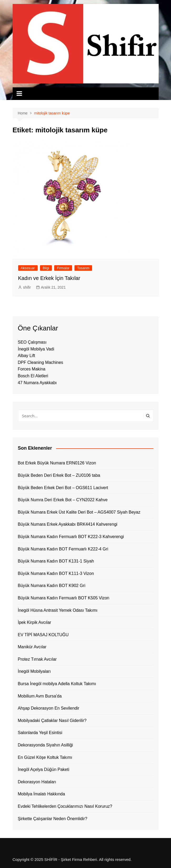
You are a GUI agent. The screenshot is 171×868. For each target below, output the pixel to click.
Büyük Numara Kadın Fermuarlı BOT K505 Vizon (64, 598)
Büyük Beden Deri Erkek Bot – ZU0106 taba (59, 475)
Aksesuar (28, 268)
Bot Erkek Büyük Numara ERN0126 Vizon (57, 463)
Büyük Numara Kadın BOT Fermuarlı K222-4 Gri (63, 549)
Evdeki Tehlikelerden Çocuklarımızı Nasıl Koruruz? (65, 806)
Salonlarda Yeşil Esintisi (40, 733)
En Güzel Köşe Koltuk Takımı (45, 757)
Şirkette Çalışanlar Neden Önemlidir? (53, 819)
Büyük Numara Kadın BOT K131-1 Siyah (56, 561)
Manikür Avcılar (32, 647)
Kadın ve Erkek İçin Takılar (49, 278)
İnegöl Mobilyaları (34, 671)
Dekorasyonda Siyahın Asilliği (46, 745)
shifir (27, 287)
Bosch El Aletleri (33, 376)
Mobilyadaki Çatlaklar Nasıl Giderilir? (52, 721)
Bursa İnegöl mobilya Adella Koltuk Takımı (57, 684)
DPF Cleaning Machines (41, 362)
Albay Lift (27, 356)
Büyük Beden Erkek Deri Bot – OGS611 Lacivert (63, 488)
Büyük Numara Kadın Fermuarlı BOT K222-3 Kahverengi (71, 537)
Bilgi (46, 268)
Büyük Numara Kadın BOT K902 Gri (52, 586)
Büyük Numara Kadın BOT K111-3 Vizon (56, 573)
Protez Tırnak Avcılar (37, 659)
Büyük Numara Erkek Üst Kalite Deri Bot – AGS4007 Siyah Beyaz (79, 512)
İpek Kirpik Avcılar (35, 622)
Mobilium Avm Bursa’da (40, 696)
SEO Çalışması (32, 342)
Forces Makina (32, 369)
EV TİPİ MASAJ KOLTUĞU (43, 635)
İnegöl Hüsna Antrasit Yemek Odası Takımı (58, 610)
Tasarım (83, 268)
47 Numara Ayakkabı (37, 383)
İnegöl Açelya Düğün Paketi (44, 769)
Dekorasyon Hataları (37, 782)
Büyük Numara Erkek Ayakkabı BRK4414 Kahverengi (68, 524)
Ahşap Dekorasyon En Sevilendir (49, 708)
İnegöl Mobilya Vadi (36, 349)
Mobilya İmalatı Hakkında (42, 794)
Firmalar (63, 268)
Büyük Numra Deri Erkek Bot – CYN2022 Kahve (63, 500)
